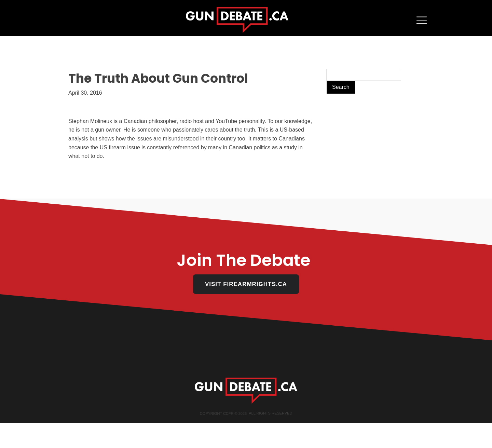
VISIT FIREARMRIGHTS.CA (246, 284)
